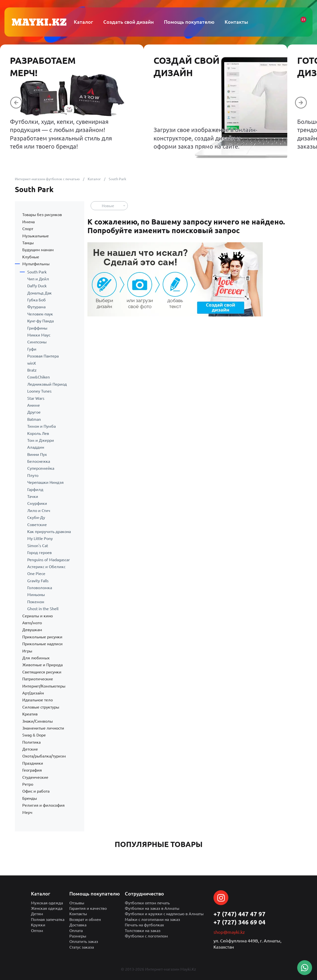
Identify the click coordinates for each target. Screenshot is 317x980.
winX (32, 363)
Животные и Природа (42, 665)
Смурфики (37, 503)
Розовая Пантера (43, 356)
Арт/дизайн (33, 693)
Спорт (28, 229)
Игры (27, 651)
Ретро (28, 784)
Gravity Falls (38, 581)
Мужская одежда (47, 903)
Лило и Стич (39, 511)
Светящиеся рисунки (42, 672)
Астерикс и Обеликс (46, 567)
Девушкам (32, 630)
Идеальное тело (38, 700)
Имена (28, 222)
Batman (34, 419)
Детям (37, 914)
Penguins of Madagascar (49, 560)
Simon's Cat (38, 546)
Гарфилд (35, 490)
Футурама (36, 307)
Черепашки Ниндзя (45, 482)
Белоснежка (39, 461)
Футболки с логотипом (146, 936)
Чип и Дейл (38, 279)
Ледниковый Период (47, 384)
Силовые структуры (41, 707)
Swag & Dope (34, 735)
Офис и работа (36, 791)
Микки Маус (39, 335)
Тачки (33, 496)
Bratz (32, 370)
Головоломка (40, 588)
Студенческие (35, 777)
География (32, 770)
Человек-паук (40, 314)
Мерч (27, 812)
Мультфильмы (36, 264)
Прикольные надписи (42, 644)
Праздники (33, 763)
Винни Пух (37, 454)
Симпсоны (37, 342)
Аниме (34, 405)
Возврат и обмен (85, 919)
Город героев (40, 553)
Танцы (28, 243)
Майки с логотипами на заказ (152, 919)
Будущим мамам (38, 250)
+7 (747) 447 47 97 (239, 914)
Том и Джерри (41, 440)
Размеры (78, 936)
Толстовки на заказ (143, 931)
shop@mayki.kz (229, 932)
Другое (34, 412)
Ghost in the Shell (43, 609)
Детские (30, 749)
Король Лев (38, 433)
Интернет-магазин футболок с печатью (47, 179)
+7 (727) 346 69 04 (239, 922)
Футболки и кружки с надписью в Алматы (164, 914)
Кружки (38, 925)
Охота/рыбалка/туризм (44, 756)
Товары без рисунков (42, 215)
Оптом (37, 931)
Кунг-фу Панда (40, 321)
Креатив (30, 714)
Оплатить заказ (84, 941)
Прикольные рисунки (42, 637)
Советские (37, 525)
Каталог (94, 179)
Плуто (33, 475)
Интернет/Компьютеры (44, 686)
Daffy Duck (37, 286)
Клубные (31, 257)
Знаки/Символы (38, 721)
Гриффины (37, 328)
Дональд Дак (40, 293)
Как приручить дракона (49, 532)
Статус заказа (82, 947)
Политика (31, 742)
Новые (108, 206)
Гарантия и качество (88, 908)
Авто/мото (32, 623)
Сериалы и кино (38, 616)
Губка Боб (37, 300)
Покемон (36, 602)
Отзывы (77, 903)
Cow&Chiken (39, 377)
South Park (37, 272)
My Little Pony (40, 538)
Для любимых (36, 658)
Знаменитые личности (43, 728)
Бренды (30, 798)
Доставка (78, 925)
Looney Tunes (39, 391)
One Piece (36, 574)
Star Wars (36, 398)
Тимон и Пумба (41, 426)
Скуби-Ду (36, 517)
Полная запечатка (48, 919)
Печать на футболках (144, 925)
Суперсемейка (41, 468)
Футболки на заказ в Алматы (152, 908)
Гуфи (32, 349)
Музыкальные (36, 236)
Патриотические (38, 679)
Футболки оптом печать (147, 903)
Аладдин (36, 447)
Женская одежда (47, 908)
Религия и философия (43, 805)
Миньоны (36, 595)
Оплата (76, 931)
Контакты (78, 914)
